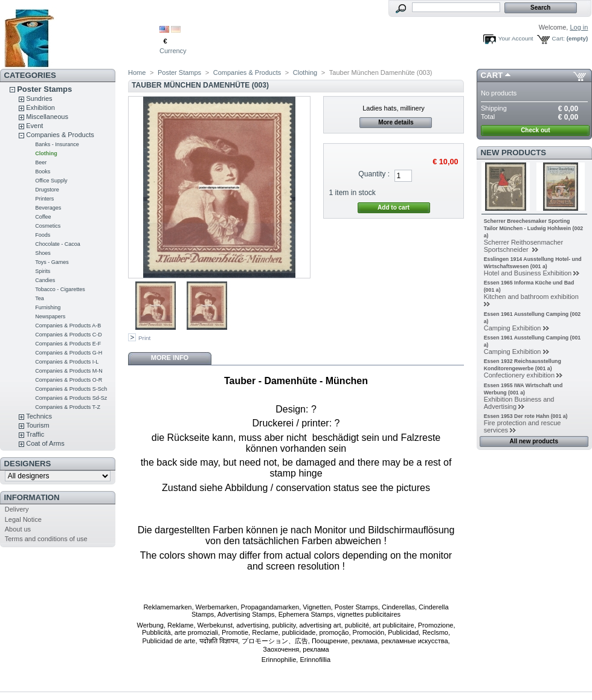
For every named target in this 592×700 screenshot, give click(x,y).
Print (144, 338)
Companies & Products (60, 135)
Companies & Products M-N (69, 371)
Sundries (39, 98)
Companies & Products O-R (69, 380)
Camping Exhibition (513, 328)
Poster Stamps (44, 89)
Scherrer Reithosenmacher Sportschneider (523, 246)
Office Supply (51, 181)
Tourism (38, 425)
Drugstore (47, 190)
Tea (40, 298)
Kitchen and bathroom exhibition (531, 297)
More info (170, 358)
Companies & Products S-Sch (71, 389)
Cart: (558, 38)
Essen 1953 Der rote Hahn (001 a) (526, 416)
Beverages (48, 208)
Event (34, 126)
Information (32, 497)
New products (513, 153)
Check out (535, 130)
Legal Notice (23, 519)
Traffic (35, 434)
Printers (44, 199)
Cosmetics (48, 226)
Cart (492, 75)
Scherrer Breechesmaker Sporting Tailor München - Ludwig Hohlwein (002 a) (534, 228)
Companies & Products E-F (68, 344)
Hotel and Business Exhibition (528, 273)
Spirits (43, 271)
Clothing (46, 153)
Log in (579, 27)
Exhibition (40, 108)
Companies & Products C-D (69, 335)
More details (396, 122)
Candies (45, 280)
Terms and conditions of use (46, 539)
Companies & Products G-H (69, 353)
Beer (41, 162)
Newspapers (50, 316)
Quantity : (374, 174)
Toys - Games (52, 262)
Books (43, 172)
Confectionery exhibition (519, 375)
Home (137, 72)
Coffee (43, 217)
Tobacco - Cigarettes (60, 289)
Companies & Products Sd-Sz (71, 398)
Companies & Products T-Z (68, 407)
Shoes (43, 253)
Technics (39, 416)
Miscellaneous (47, 117)
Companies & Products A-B (68, 326)
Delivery (17, 509)
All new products (534, 441)
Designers (28, 464)
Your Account (516, 38)
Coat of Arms (45, 443)
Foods (43, 235)
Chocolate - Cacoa (58, 244)
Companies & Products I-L (67, 362)
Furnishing (48, 307)
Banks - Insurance (57, 144)
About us (18, 529)
